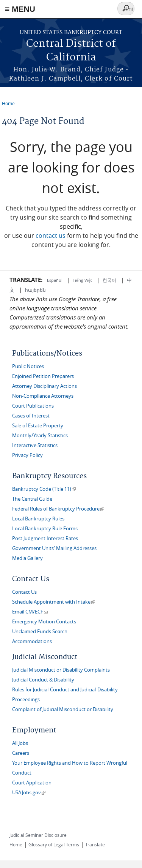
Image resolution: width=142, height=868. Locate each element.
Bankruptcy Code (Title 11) (44, 489)
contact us (51, 236)
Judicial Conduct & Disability (43, 680)
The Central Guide (32, 499)
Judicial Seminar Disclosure (38, 835)
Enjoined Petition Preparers (43, 376)
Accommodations (32, 641)
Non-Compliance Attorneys (43, 396)
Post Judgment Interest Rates (45, 538)
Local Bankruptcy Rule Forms (45, 529)
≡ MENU (20, 9)
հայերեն (35, 290)
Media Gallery (27, 558)
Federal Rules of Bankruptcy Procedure (58, 509)
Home (8, 103)
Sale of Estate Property (38, 426)
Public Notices (28, 366)
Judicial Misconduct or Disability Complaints (61, 670)
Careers (21, 753)
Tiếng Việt (82, 280)
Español (55, 280)
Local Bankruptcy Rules (38, 519)
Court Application (32, 783)
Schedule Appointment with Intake (54, 602)
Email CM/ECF (30, 612)
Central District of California (71, 51)
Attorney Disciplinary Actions (44, 386)
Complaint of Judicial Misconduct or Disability (63, 709)
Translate (95, 844)
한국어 (109, 280)
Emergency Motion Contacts (44, 622)
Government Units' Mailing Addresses (54, 548)
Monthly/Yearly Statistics (40, 436)
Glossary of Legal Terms (54, 844)
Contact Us (24, 592)
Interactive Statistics (35, 445)
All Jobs (20, 743)
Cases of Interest (31, 416)
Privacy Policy (27, 455)
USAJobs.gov (29, 793)
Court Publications (33, 406)
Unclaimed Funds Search (40, 632)
